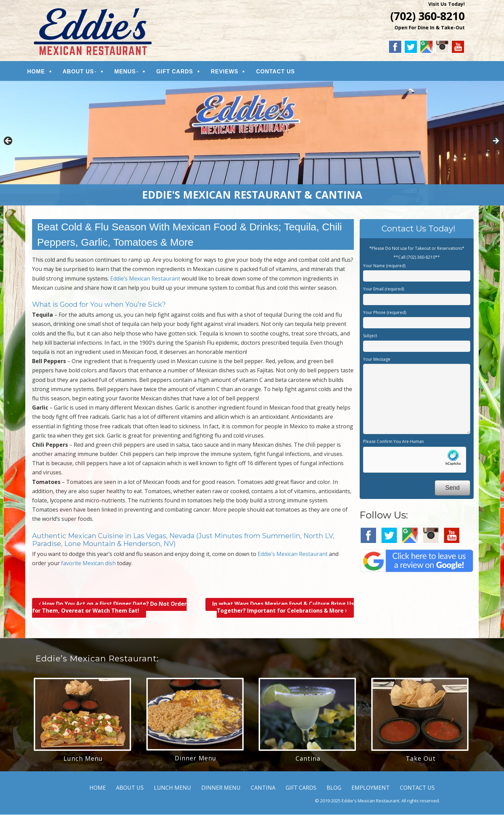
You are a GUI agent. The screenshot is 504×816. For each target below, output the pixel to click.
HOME (42, 72)
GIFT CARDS (180, 72)
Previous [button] (9, 143)
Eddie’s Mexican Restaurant (145, 280)
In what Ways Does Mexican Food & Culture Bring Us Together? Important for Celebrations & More (283, 609)
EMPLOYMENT (371, 789)
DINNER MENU (221, 789)
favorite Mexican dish (88, 565)
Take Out (421, 760)
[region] (252, 145)
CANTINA (263, 789)
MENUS (131, 72)
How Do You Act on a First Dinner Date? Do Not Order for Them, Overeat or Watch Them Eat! (109, 609)
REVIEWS (230, 72)
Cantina (308, 760)
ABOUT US (84, 72)
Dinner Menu (196, 760)
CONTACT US (281, 72)
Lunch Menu (83, 760)
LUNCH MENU (172, 789)
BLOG (334, 789)
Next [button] (495, 143)
